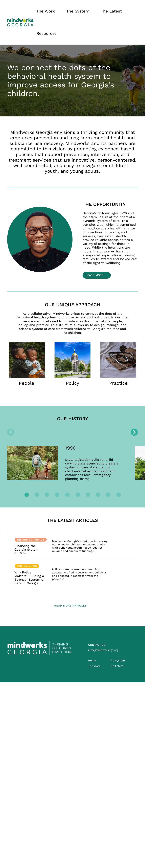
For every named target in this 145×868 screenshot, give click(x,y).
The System (78, 11)
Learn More (95, 275)
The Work (46, 11)
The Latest (111, 11)
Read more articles (70, 606)
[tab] (27, 495)
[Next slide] (134, 432)
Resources (47, 33)
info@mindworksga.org (103, 650)
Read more (72, 546)
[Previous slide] (11, 432)
